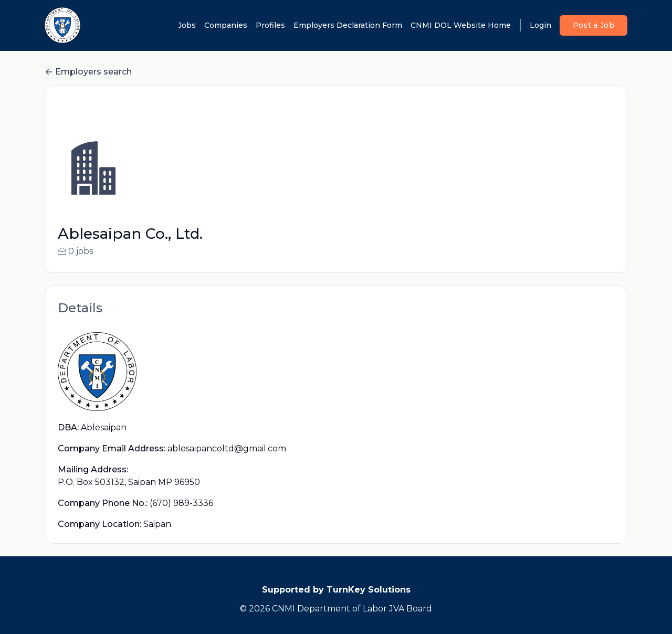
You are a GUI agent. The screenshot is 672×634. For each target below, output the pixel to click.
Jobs (187, 25)
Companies (226, 25)
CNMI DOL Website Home (461, 25)
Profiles (270, 25)
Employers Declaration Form (348, 25)
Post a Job (594, 25)
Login (540, 25)
